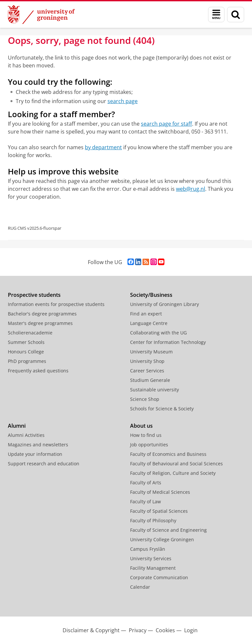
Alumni (17, 426)
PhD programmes (27, 361)
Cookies (165, 630)
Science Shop (145, 399)
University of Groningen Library (165, 304)
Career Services (147, 371)
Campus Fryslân (148, 549)
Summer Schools (26, 342)
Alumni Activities (26, 435)
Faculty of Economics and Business (168, 454)
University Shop (147, 361)
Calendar (140, 587)
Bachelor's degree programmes (42, 314)
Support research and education (44, 464)
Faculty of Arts (146, 483)
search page (123, 101)
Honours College (26, 352)
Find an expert (146, 314)
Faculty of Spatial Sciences (159, 511)
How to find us (146, 435)
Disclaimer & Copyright (91, 630)
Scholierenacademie (30, 333)
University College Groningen (162, 539)
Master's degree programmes (40, 323)
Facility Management (153, 568)
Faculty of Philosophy (153, 520)
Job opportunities (149, 445)
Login (191, 630)
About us (141, 426)
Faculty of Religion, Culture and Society (173, 473)
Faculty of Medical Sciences (160, 492)
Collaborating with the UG (158, 333)
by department (103, 147)
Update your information (35, 454)
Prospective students (34, 295)
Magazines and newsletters (38, 445)
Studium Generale (150, 380)
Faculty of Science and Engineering (168, 530)
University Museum (151, 352)
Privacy (138, 630)
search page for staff (166, 124)
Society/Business (151, 295)
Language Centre (149, 323)
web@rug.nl (191, 189)
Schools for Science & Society (162, 409)
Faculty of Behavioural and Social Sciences (176, 464)
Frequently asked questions (38, 371)
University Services (151, 558)
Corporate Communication (159, 577)
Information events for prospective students (56, 304)
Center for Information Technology (168, 342)
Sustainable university (155, 390)
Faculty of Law (145, 501)
